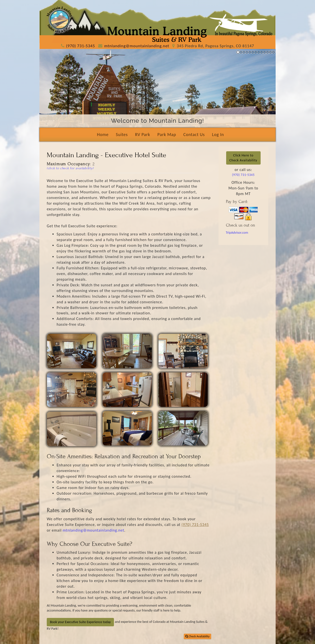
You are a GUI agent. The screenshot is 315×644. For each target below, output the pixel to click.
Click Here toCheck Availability (243, 158)
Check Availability (197, 636)
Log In (218, 135)
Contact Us (194, 135)
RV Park (143, 135)
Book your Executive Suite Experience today (80, 622)
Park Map (167, 135)
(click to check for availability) (70, 168)
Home (103, 135)
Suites (122, 135)
